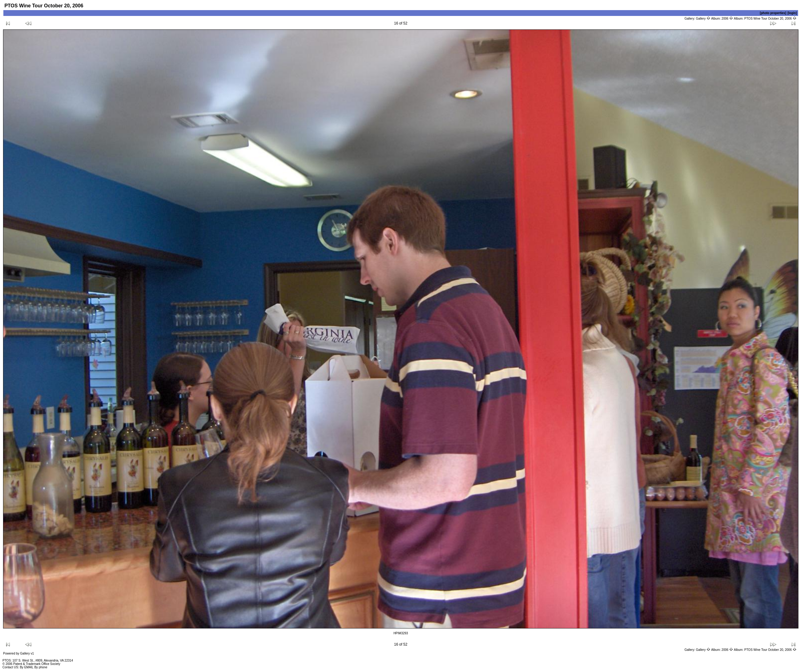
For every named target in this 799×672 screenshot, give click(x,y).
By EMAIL (27, 667)
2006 (727, 19)
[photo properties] (773, 13)
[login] (792, 13)
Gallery (703, 19)
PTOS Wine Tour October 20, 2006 (771, 19)
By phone (41, 667)
